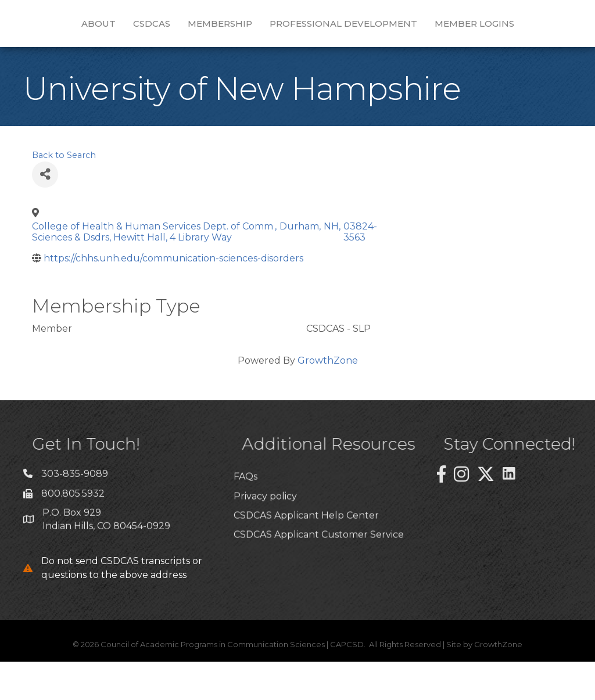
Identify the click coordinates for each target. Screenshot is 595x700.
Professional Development (458, 27)
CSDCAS (133, 27)
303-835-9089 (75, 518)
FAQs (245, 546)
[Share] (45, 213)
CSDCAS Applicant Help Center (306, 585)
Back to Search (64, 193)
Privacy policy (265, 566)
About (80, 27)
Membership (201, 27)
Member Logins (298, 62)
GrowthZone (328, 399)
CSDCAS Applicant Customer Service (319, 604)
